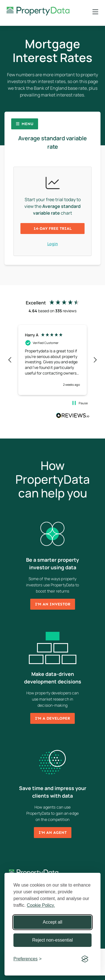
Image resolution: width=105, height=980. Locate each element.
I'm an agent (53, 833)
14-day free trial (53, 229)
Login (53, 244)
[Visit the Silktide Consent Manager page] (85, 959)
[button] (10, 360)
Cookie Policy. (41, 905)
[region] (53, 360)
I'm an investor (53, 604)
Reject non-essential (53, 940)
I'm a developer (53, 718)
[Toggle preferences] (28, 959)
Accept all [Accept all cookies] (53, 922)
